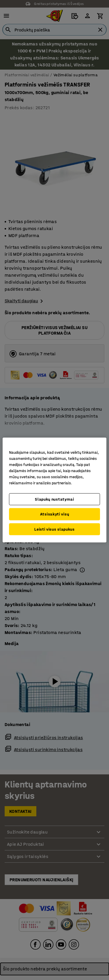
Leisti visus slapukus (54, 529)
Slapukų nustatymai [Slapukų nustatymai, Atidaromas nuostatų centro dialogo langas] (54, 499)
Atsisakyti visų (55, 514)
